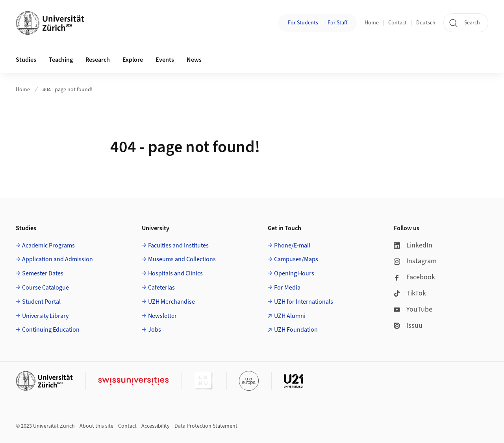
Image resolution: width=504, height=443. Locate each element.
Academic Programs (48, 245)
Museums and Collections (182, 259)
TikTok (410, 293)
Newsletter (162, 316)
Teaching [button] (61, 60)
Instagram (415, 261)
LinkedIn (413, 245)
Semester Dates (43, 273)
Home (372, 23)
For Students (303, 23)
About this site (96, 426)
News (194, 60)
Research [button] (98, 60)
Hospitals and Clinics (175, 273)
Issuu (408, 326)
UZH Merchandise (171, 302)
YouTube (413, 309)
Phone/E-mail (292, 245)
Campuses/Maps (296, 259)
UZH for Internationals (304, 302)
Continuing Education (51, 330)
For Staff (337, 23)
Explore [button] (133, 60)
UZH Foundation (296, 330)
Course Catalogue (45, 288)
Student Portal (41, 302)
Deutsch (426, 23)
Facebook (414, 277)
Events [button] (165, 60)
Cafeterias (161, 288)
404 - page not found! (68, 90)
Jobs (155, 330)
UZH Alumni (290, 316)
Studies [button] (26, 60)
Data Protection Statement (206, 426)
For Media (287, 288)
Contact (397, 23)
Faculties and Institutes (178, 245)
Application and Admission (57, 259)
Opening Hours (294, 273)
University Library (45, 316)
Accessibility (156, 426)
